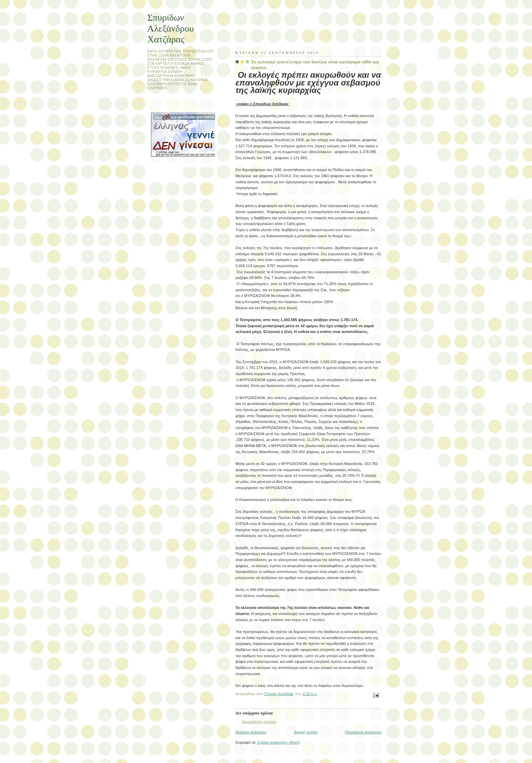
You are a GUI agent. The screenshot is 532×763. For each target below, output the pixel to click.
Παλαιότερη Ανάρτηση (363, 732)
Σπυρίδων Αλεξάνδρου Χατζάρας (170, 28)
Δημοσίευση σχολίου (259, 722)
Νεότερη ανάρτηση (251, 732)
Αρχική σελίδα (306, 732)
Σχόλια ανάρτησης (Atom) (279, 742)
